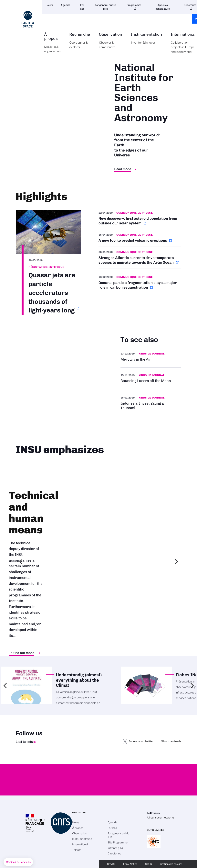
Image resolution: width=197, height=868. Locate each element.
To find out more (21, 653)
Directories (114, 853)
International (80, 844)
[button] (18, 862)
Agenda (65, 5)
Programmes (134, 5)
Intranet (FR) (115, 848)
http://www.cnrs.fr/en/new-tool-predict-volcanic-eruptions (140, 238)
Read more (123, 169)
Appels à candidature (163, 7)
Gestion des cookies (171, 864)
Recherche (80, 43)
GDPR (149, 864)
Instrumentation (146, 41)
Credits (111, 864)
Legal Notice (130, 864)
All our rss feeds (171, 741)
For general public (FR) (105, 7)
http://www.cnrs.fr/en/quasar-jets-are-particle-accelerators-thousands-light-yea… (48, 262)
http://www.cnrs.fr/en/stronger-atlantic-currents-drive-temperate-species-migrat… (140, 257)
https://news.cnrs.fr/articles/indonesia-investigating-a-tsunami (151, 403)
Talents (77, 850)
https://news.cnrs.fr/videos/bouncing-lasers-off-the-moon (151, 378)
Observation (110, 43)
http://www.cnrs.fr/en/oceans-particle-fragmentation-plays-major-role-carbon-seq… (140, 282)
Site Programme (118, 842)
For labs (82, 7)
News (50, 5)
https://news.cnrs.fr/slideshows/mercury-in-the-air (151, 357)
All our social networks (161, 817)
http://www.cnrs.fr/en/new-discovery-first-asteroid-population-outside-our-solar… (140, 219)
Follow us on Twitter (141, 741)
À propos (52, 45)
